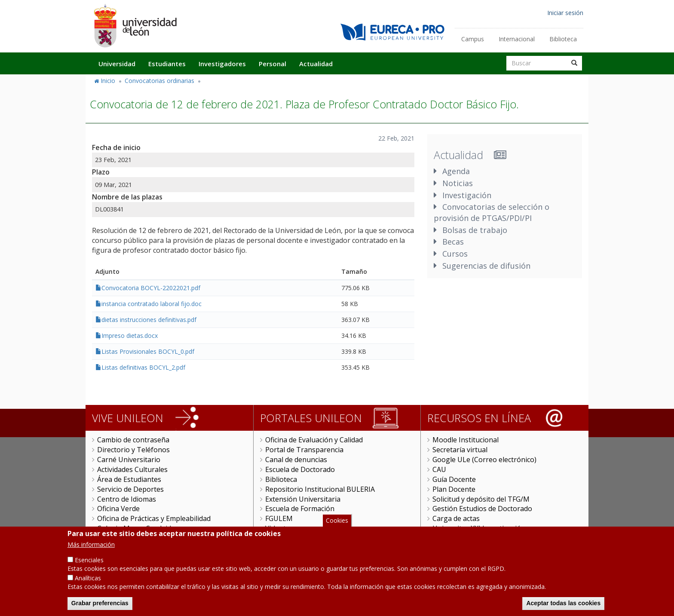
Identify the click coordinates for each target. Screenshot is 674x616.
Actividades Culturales (132, 469)
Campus (473, 39)
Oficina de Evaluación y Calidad (314, 440)
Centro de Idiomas (127, 499)
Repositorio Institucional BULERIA (320, 489)
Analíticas (88, 586)
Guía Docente (454, 479)
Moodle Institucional (466, 440)
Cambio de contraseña (133, 440)
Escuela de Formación (300, 509)
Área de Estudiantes (129, 479)
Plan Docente (454, 489)
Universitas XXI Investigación (479, 528)
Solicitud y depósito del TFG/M (481, 499)
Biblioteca (563, 39)
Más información (91, 553)
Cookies (337, 528)
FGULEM (279, 518)
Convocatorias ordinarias (159, 81)
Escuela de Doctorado (300, 469)
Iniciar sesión (565, 13)
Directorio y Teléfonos (133, 450)
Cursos (455, 254)
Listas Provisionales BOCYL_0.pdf (148, 351)
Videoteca (281, 528)
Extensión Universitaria (303, 499)
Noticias (458, 183)
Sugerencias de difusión (486, 266)
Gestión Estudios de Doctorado (482, 509)
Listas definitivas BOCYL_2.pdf (143, 367)
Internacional (517, 39)
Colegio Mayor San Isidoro (140, 528)
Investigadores (222, 64)
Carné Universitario (129, 460)
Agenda (456, 171)
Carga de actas (456, 518)
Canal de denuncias (296, 460)
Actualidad (316, 64)
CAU (439, 469)
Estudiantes (167, 64)
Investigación (467, 195)
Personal (273, 64)
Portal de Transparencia (304, 450)
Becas (453, 242)
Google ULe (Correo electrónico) (484, 460)
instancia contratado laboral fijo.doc (152, 304)
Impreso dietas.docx (130, 336)
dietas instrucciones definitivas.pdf (149, 320)
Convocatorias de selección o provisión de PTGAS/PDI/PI (492, 212)
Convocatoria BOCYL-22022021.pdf (151, 288)
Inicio (108, 81)
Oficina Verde (118, 509)
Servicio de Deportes (130, 489)
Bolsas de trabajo (475, 230)
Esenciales (89, 568)
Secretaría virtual (460, 450)
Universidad (117, 64)
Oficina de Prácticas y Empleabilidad (154, 518)
